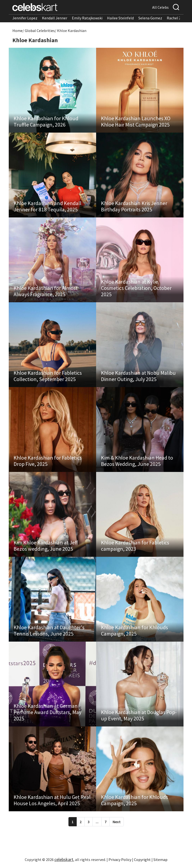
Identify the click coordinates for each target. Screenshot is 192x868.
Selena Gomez (150, 18)
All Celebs (160, 7)
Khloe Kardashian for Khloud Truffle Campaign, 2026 (46, 121)
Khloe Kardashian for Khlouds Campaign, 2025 (134, 630)
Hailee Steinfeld (120, 18)
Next (117, 822)
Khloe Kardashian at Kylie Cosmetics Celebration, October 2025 (136, 288)
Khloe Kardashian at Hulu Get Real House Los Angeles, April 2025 (52, 800)
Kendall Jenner (55, 18)
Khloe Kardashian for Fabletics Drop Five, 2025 (48, 461)
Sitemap (160, 860)
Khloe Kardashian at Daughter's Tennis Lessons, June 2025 (49, 630)
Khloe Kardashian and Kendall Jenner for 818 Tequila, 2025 (47, 206)
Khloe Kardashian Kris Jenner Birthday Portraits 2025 (134, 206)
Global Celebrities (40, 31)
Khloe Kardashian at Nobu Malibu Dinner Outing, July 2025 (138, 376)
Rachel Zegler (178, 18)
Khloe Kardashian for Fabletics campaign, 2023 (135, 546)
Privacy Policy (120, 860)
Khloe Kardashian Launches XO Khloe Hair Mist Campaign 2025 (136, 121)
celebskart (64, 859)
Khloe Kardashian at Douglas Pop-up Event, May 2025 (139, 715)
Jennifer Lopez (25, 18)
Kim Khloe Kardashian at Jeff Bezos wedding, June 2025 (46, 546)
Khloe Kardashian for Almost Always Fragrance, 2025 (46, 291)
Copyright (142, 860)
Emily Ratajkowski (87, 18)
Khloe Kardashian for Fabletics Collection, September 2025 (48, 376)
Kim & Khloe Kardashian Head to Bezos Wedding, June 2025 (137, 461)
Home (17, 31)
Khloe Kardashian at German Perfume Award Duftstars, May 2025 (47, 712)
